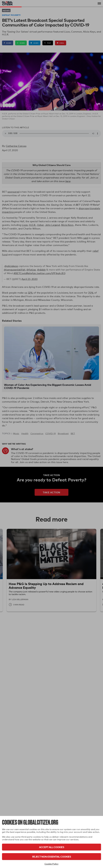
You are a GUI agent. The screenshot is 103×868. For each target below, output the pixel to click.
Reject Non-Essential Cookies (52, 857)
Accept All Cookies (52, 847)
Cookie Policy (51, 864)
